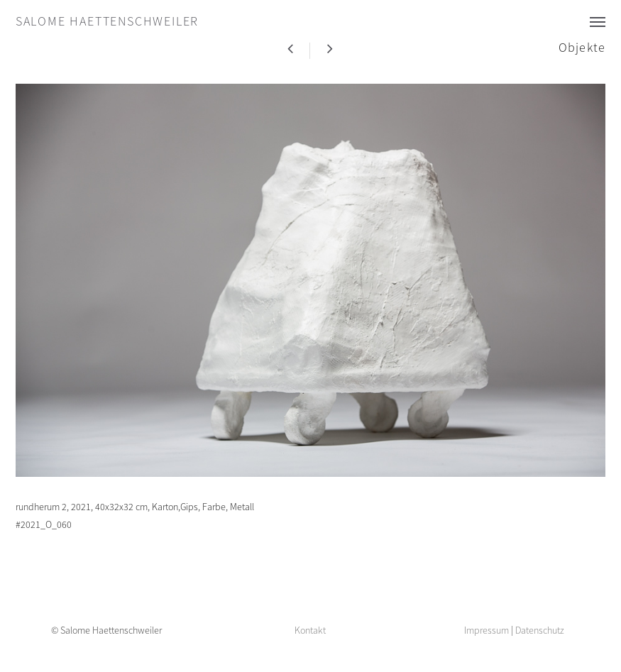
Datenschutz (540, 630)
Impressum (487, 630)
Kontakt (310, 630)
